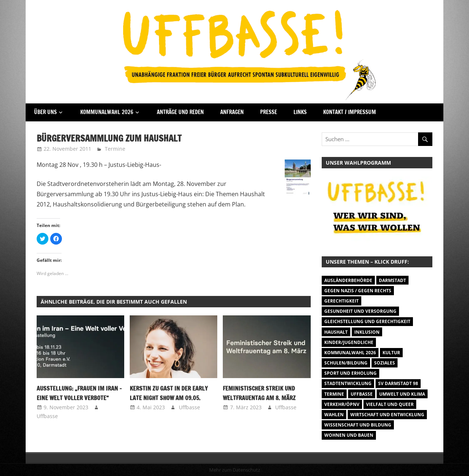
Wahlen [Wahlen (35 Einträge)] (334, 415)
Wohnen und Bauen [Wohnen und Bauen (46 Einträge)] (349, 435)
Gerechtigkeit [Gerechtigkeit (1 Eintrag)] (341, 301)
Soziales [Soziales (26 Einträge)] (385, 363)
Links (300, 112)
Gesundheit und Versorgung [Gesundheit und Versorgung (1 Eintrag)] (360, 311)
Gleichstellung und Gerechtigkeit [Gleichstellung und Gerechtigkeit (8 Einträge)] (367, 321)
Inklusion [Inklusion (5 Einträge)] (367, 332)
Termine (115, 149)
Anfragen (232, 112)
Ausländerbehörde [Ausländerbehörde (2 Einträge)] (348, 280)
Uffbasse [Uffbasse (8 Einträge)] (362, 394)
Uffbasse (47, 416)
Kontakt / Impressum (350, 112)
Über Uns (45, 112)
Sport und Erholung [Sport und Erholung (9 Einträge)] (350, 373)
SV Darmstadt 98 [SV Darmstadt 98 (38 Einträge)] (398, 383)
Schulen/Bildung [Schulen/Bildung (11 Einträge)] (346, 363)
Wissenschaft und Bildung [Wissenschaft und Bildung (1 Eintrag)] (358, 425)
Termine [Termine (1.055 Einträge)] (334, 394)
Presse (269, 112)
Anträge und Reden (180, 112)
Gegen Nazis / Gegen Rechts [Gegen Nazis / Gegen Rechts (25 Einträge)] (358, 291)
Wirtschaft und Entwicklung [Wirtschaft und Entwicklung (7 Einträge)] (387, 415)
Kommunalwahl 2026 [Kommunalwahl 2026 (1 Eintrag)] (350, 353)
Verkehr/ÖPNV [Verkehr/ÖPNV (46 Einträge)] (342, 404)
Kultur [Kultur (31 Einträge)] (391, 353)
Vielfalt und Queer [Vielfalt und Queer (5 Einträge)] (390, 404)
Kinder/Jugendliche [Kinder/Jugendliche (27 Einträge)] (349, 342)
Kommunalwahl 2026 (107, 112)
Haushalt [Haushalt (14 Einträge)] (336, 332)
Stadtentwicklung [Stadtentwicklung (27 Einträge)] (348, 383)
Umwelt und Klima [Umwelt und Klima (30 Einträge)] (402, 394)
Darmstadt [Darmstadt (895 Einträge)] (392, 280)
